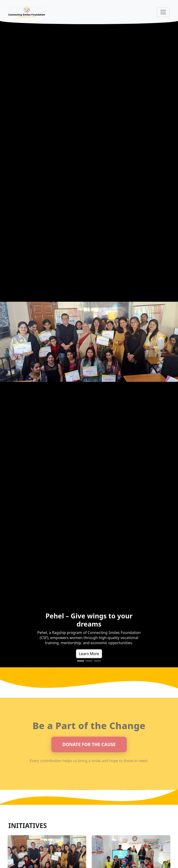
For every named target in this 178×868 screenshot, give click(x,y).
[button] (13, 342)
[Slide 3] (97, 661)
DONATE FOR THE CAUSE (89, 745)
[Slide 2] (89, 661)
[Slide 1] (81, 661)
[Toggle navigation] (163, 12)
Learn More (89, 655)
